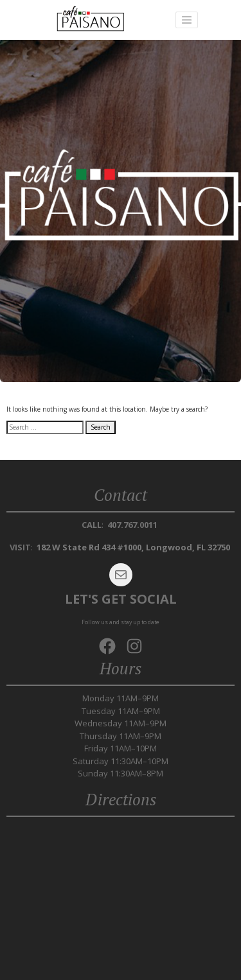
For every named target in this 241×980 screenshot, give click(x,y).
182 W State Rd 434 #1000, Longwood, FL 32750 (133, 547)
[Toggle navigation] (187, 20)
